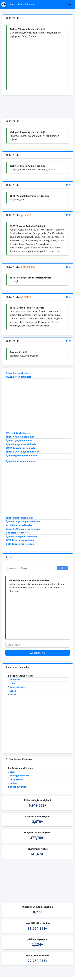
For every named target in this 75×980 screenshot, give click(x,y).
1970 (69, 185)
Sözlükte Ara (37, 653)
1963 (69, 267)
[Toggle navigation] (70, 4)
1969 (69, 341)
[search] (31, 568)
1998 (69, 215)
